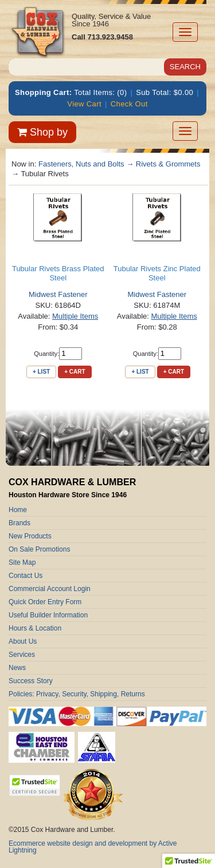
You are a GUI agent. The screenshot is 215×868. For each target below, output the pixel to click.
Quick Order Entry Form (45, 602)
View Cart (84, 104)
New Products (30, 536)
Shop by (42, 132)
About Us (23, 641)
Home (18, 510)
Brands (19, 523)
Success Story (31, 681)
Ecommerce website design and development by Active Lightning (93, 847)
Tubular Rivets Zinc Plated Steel (157, 273)
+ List (41, 372)
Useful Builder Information (48, 615)
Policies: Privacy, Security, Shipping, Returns (77, 694)
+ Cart (75, 372)
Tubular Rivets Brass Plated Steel (58, 273)
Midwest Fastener (58, 294)
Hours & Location (35, 628)
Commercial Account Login (50, 589)
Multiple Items (75, 316)
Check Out (129, 104)
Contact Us (26, 576)
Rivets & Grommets (168, 164)
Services (22, 655)
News (17, 668)
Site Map (22, 562)
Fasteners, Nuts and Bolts (81, 164)
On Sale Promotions (39, 549)
